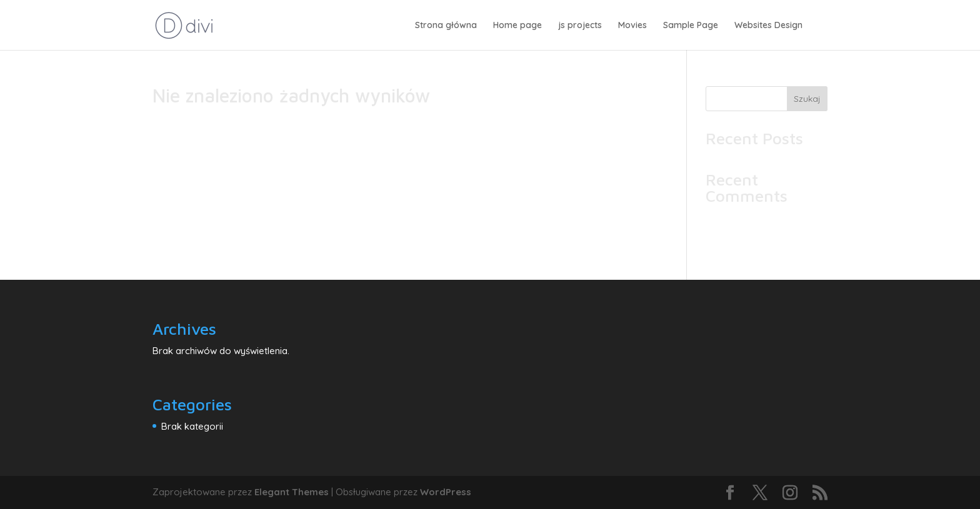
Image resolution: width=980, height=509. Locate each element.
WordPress (446, 492)
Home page (517, 26)
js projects (580, 26)
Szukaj (807, 99)
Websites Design (768, 26)
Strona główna (446, 26)
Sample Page (691, 26)
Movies (632, 26)
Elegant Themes (292, 492)
